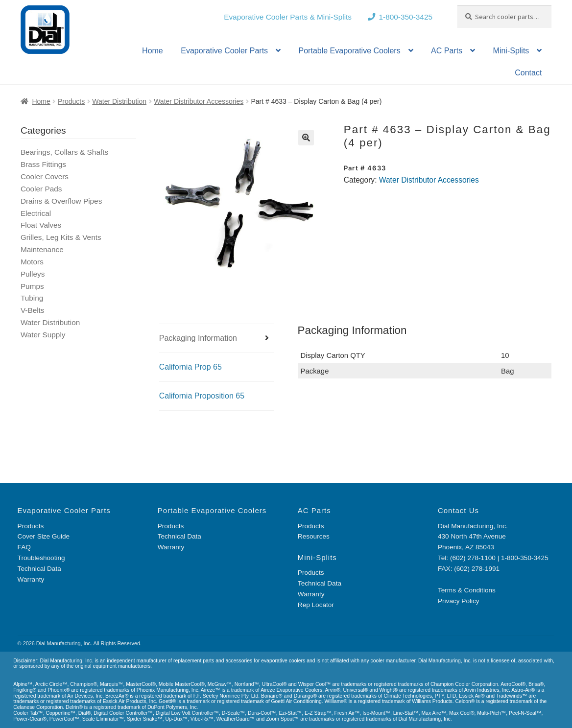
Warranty (31, 579)
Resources (314, 536)
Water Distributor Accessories (199, 101)
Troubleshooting (41, 558)
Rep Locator (316, 605)
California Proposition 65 (202, 396)
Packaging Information (198, 338)
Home (153, 51)
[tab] (217, 339)
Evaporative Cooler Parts (224, 51)
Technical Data (39, 569)
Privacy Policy (459, 601)
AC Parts (447, 51)
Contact (528, 73)
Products (71, 101)
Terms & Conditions (467, 590)
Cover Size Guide (44, 536)
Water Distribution (119, 101)
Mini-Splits (511, 51)
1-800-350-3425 (405, 17)
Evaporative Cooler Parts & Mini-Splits (288, 17)
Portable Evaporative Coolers (350, 51)
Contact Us (458, 510)
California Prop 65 (191, 367)
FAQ (24, 547)
